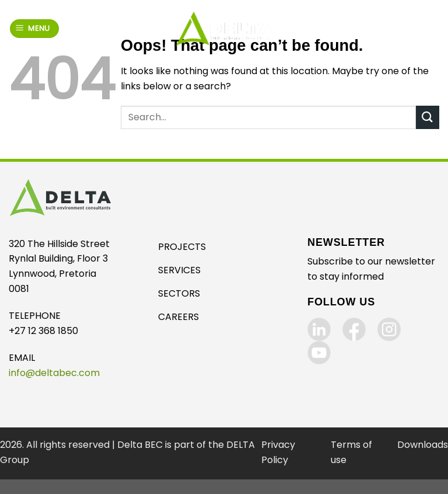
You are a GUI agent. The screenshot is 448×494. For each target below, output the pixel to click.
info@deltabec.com (54, 373)
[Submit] (428, 117)
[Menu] (35, 29)
